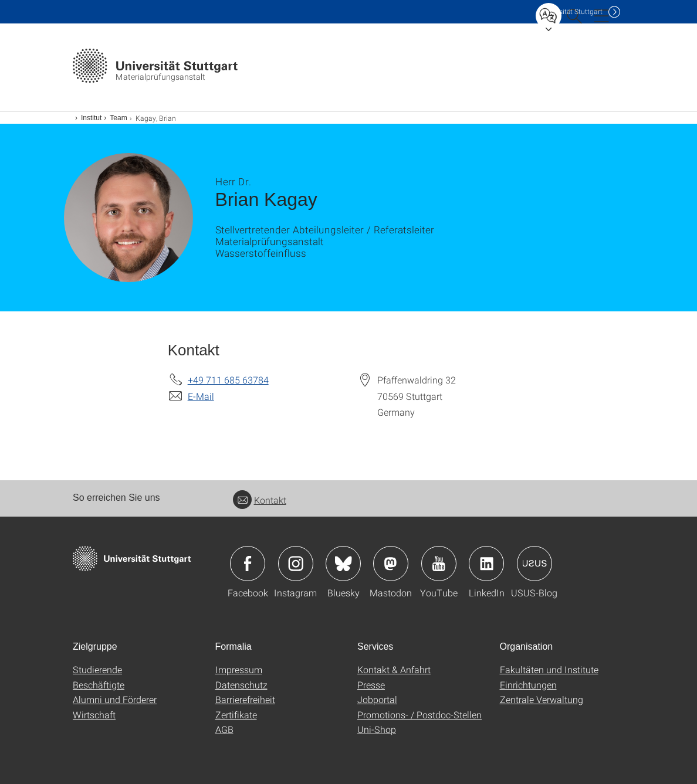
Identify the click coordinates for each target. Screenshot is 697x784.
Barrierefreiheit (245, 699)
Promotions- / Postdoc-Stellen (419, 715)
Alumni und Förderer (115, 699)
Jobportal (377, 699)
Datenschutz (241, 685)
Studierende (97, 669)
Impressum (239, 669)
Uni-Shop (377, 729)
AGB (224, 729)
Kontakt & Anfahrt (394, 669)
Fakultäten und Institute (549, 669)
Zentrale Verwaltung (542, 699)
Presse (371, 685)
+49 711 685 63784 (228, 380)
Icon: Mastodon (391, 564)
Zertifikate (236, 715)
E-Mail (201, 396)
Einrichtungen (528, 685)
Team (118, 118)
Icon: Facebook (248, 564)
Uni (571, 11)
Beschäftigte (99, 685)
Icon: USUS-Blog (534, 564)
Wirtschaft (94, 715)
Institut (91, 118)
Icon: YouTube (439, 564)
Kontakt (260, 500)
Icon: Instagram (296, 564)
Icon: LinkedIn (486, 564)
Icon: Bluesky (343, 564)
